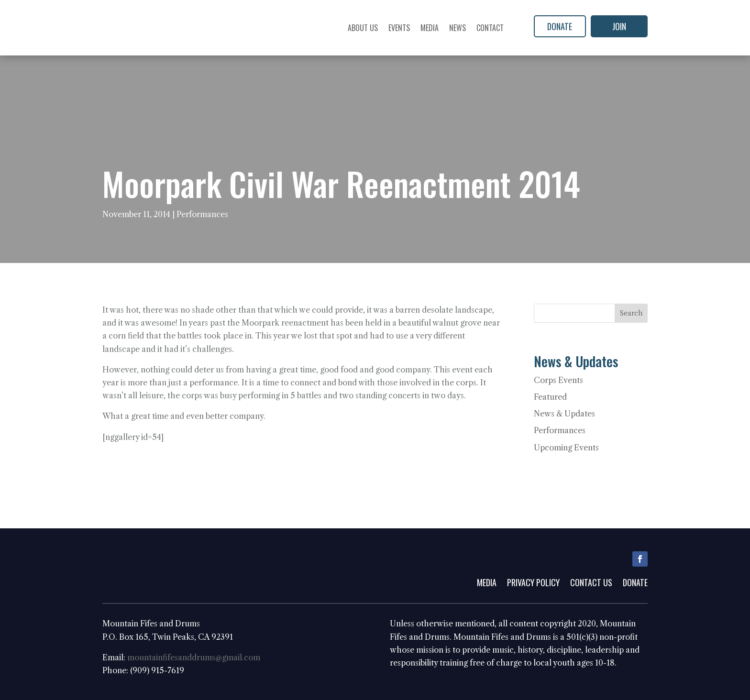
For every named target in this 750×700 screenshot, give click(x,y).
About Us (363, 28)
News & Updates (564, 414)
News (458, 28)
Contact (490, 28)
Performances (202, 214)
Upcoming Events (566, 448)
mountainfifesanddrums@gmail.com (194, 657)
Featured (550, 397)
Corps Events (558, 380)
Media (430, 28)
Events (399, 28)
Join (619, 26)
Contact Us (591, 584)
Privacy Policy (533, 584)
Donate (560, 26)
